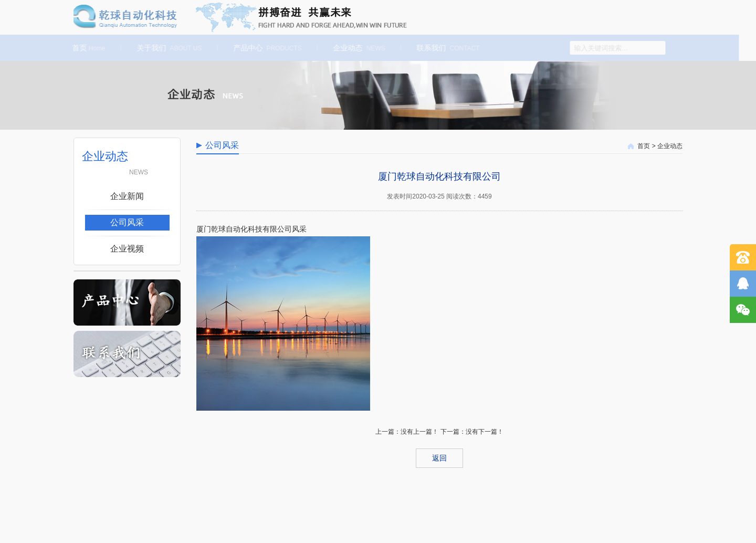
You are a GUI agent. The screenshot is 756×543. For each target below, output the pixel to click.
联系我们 (447, 48)
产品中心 (266, 48)
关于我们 (168, 48)
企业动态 (358, 48)
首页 (87, 48)
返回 (439, 458)
